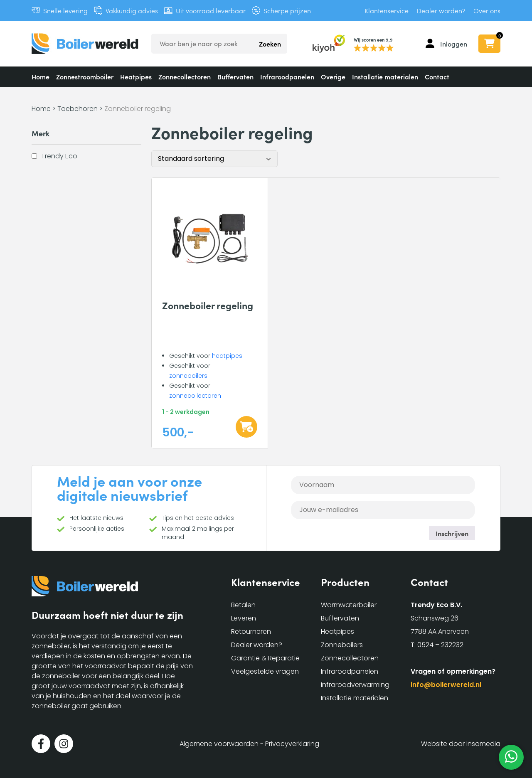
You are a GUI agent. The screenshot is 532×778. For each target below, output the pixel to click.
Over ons (487, 10)
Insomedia (483, 744)
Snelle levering (65, 10)
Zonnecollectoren (185, 76)
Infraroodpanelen (287, 76)
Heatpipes (136, 76)
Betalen (243, 605)
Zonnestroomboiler (85, 76)
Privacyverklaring (292, 744)
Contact (437, 76)
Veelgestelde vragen (265, 671)
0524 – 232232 (440, 645)
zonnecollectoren (195, 396)
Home (41, 76)
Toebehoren (78, 109)
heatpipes (227, 356)
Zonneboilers (342, 645)
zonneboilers (188, 376)
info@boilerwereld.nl (446, 685)
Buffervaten (235, 76)
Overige (333, 76)
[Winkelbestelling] (214, 159)
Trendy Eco (59, 156)
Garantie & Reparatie (265, 658)
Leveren (244, 618)
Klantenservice (387, 10)
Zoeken (270, 44)
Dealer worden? (441, 10)
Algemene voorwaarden (219, 744)
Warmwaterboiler (349, 605)
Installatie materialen (385, 76)
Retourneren (251, 632)
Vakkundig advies (132, 10)
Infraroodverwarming (355, 685)
